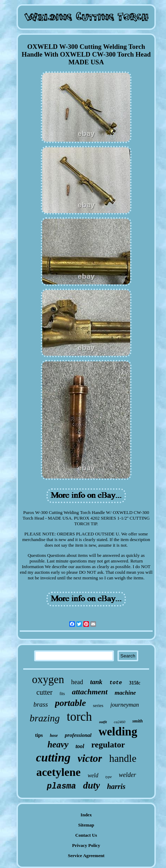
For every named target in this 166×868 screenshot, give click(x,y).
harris (116, 786)
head (77, 682)
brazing (45, 718)
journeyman (125, 705)
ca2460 (120, 722)
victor (90, 758)
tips (39, 735)
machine (125, 693)
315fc (135, 683)
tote (116, 683)
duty (91, 785)
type (109, 777)
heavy (58, 744)
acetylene (58, 772)
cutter (45, 692)
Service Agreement (86, 856)
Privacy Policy (86, 845)
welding (118, 732)
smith (138, 721)
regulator (108, 745)
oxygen (48, 679)
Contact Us (86, 835)
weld (93, 775)
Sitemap (86, 825)
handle (123, 758)
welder (127, 775)
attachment (90, 692)
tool (80, 746)
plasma (61, 786)
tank (96, 682)
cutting (53, 757)
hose (54, 735)
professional (78, 735)
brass (41, 704)
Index (86, 815)
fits (62, 694)
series (98, 705)
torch (79, 717)
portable (70, 703)
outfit (103, 722)
